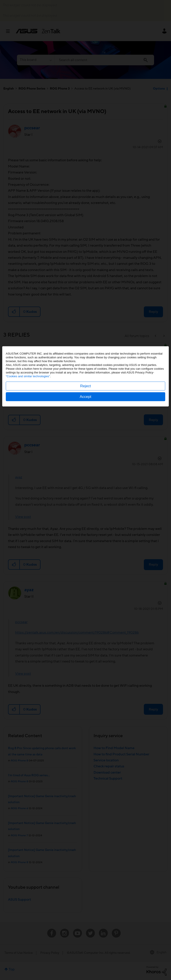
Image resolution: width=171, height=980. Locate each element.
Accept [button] (85, 510)
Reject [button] (85, 500)
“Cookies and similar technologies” (28, 490)
